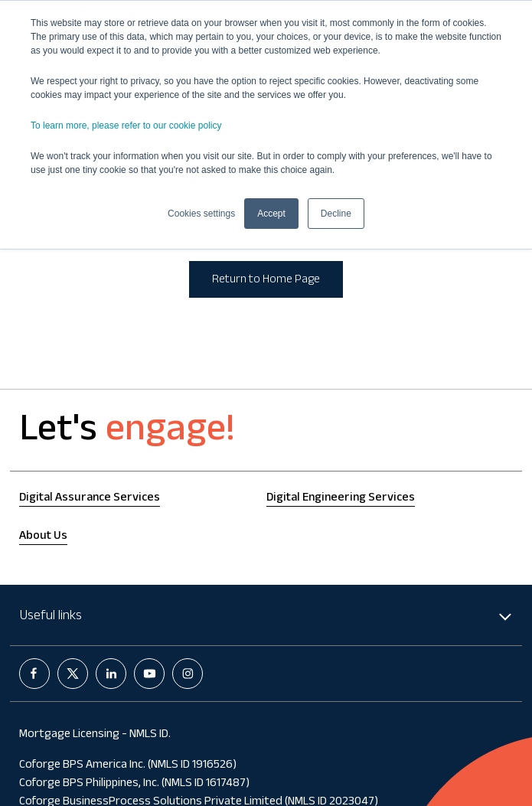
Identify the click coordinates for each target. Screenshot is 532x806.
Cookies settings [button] (201, 214)
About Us (43, 537)
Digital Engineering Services (341, 499)
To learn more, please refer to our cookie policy (126, 126)
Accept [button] (271, 214)
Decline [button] (336, 214)
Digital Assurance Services (90, 499)
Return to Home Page (266, 281)
